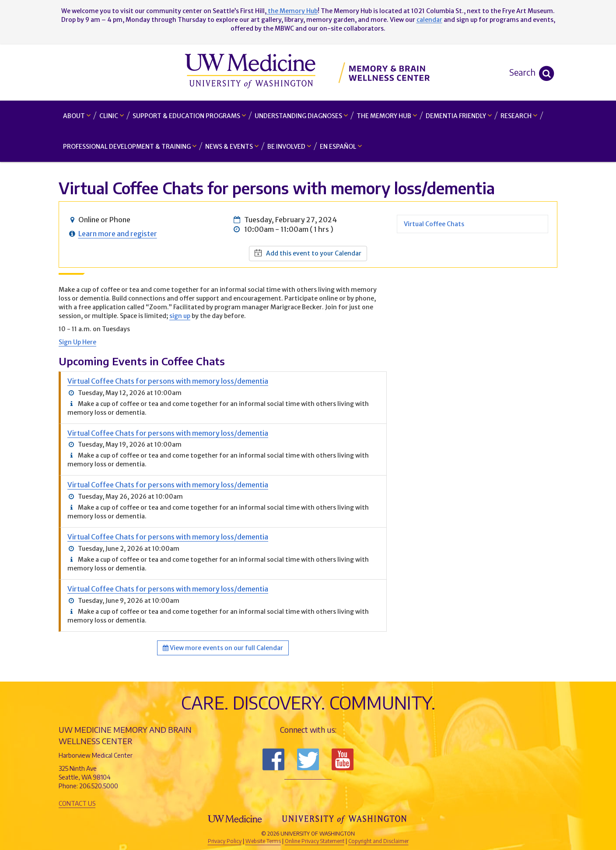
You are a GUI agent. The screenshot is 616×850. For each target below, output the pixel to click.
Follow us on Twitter (308, 759)
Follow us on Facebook (273, 759)
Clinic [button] (112, 116)
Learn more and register (118, 234)
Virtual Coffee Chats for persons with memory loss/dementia (168, 381)
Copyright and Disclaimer (378, 841)
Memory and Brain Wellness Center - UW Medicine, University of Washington (308, 72)
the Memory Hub (292, 11)
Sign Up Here (77, 342)
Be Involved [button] (289, 146)
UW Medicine (236, 819)
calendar (429, 20)
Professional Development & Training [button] (130, 146)
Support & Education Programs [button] (189, 116)
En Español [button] (341, 146)
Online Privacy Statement (315, 841)
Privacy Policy (225, 841)
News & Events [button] (232, 146)
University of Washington (345, 819)
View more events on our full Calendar (223, 648)
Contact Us (77, 803)
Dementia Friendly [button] (459, 116)
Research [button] (519, 116)
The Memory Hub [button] (387, 116)
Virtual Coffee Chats (434, 224)
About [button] (77, 116)
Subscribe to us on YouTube (343, 759)
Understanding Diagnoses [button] (301, 116)
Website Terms (263, 841)
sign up (180, 316)
